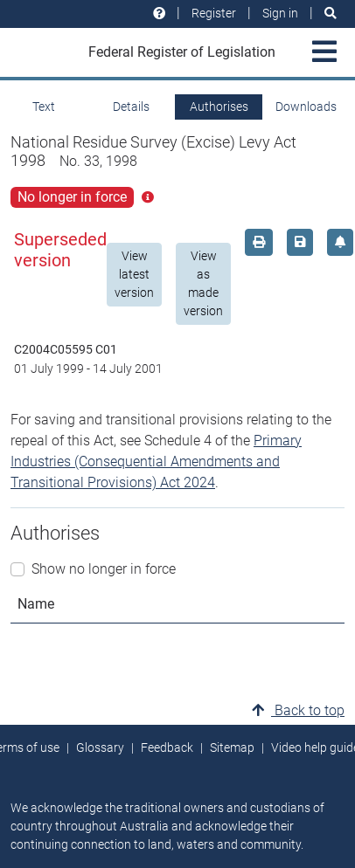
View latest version (134, 274)
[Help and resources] (159, 14)
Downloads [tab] (306, 107)
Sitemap (232, 747)
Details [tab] (131, 107)
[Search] (331, 14)
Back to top (298, 710)
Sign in (280, 13)
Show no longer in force (104, 569)
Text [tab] (44, 107)
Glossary (100, 747)
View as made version (203, 283)
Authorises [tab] (219, 107)
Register (214, 13)
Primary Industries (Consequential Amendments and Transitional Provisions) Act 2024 (156, 462)
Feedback (167, 747)
